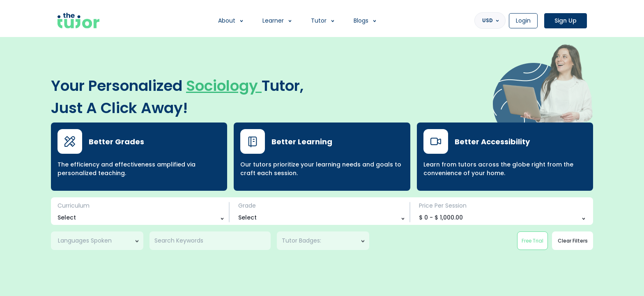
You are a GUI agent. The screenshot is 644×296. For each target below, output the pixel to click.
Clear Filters (573, 241)
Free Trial (532, 241)
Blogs (361, 21)
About (227, 21)
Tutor (319, 21)
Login (523, 21)
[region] (322, 148)
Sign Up (566, 21)
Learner (273, 21)
